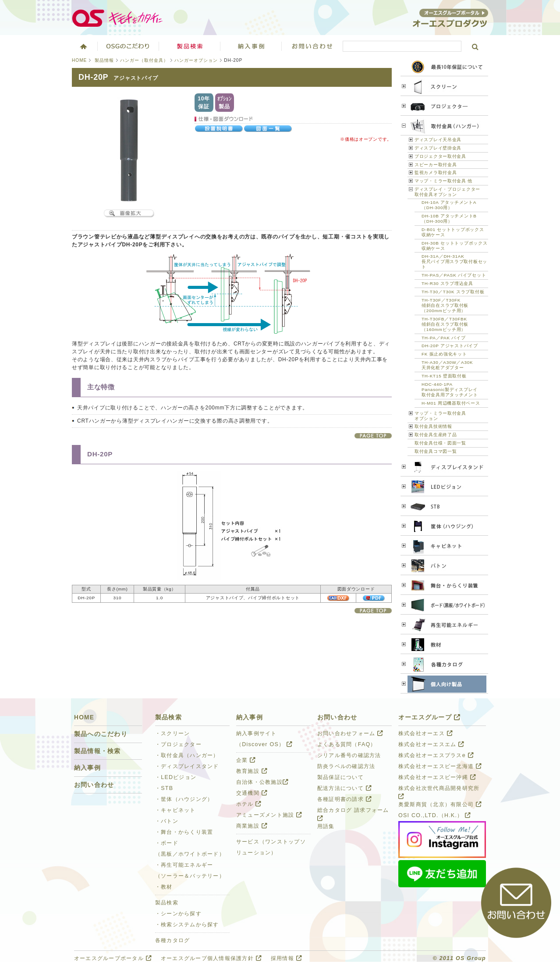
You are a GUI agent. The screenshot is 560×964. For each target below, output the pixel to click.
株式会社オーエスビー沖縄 (437, 777)
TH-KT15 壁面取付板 (444, 376)
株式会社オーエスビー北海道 (440, 766)
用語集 (326, 826)
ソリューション (251, 46)
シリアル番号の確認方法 (349, 755)
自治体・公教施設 (262, 782)
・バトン (167, 821)
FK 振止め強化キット (444, 354)
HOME (79, 60)
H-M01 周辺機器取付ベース (451, 403)
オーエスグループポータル (113, 958)
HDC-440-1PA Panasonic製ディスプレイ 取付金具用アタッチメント (450, 390)
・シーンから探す (178, 914)
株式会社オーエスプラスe (436, 755)
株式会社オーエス (425, 733)
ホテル (249, 804)
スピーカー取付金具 (436, 165)
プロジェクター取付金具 (440, 156)
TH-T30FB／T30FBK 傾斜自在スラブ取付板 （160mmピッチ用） (445, 324)
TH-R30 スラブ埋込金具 (447, 283)
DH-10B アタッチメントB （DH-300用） (449, 219)
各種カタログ (173, 940)
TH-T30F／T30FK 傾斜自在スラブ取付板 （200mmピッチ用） (445, 305)
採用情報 (286, 958)
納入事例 (87, 768)
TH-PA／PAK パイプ (443, 338)
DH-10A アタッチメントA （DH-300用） (449, 205)
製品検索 (190, 46)
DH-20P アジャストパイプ (450, 346)
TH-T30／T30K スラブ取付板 (453, 292)
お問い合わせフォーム (350, 733)
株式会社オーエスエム (431, 744)
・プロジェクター (178, 744)
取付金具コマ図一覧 (436, 451)
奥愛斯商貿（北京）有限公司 (440, 804)
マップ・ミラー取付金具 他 (443, 181)
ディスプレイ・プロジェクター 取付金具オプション (447, 192)
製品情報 (104, 60)
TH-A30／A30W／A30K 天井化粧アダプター (447, 365)
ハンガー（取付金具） (144, 60)
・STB (164, 788)
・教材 (164, 887)
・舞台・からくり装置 (184, 832)
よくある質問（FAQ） (347, 744)
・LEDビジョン (176, 777)
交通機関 (252, 793)
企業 (246, 760)
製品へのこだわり (101, 734)
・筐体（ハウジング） (184, 799)
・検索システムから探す (187, 925)
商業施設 (252, 826)
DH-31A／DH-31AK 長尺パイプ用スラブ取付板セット (454, 261)
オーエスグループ (429, 717)
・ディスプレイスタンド (187, 766)
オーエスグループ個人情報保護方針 (211, 958)
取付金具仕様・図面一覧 (440, 443)
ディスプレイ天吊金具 (438, 140)
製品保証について (340, 777)
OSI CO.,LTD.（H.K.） (434, 815)
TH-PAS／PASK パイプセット (454, 275)
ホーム (83, 46)
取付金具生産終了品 (436, 435)
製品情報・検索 (97, 751)
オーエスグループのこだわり (128, 46)
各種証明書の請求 (344, 799)
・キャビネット (175, 810)
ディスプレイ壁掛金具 (438, 148)
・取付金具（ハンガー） (187, 755)
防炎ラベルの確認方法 (346, 766)
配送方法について (344, 788)
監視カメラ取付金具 (436, 173)
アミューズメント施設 (269, 815)
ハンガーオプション (196, 60)
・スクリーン (173, 733)
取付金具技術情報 (433, 426)
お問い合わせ (312, 46)
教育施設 (252, 771)
